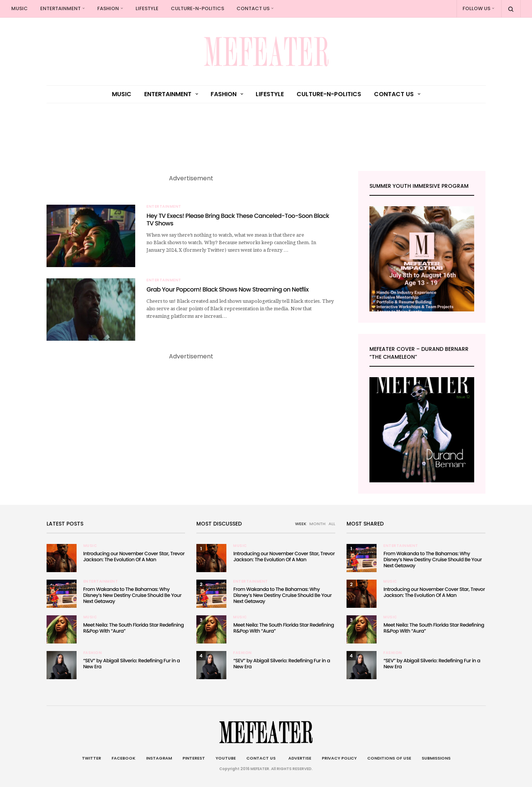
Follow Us (476, 8)
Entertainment (60, 8)
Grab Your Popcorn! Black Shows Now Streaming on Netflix (228, 289)
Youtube (226, 758)
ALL (332, 524)
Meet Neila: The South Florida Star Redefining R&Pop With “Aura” (134, 628)
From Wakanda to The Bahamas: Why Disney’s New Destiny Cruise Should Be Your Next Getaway (133, 595)
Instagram (159, 758)
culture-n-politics (197, 8)
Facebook (124, 758)
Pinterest (194, 758)
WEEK (301, 524)
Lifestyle (147, 8)
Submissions (436, 758)
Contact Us (253, 8)
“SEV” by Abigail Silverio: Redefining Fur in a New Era (132, 664)
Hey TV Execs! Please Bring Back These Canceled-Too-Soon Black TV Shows (238, 220)
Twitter (91, 758)
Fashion (108, 8)
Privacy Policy (339, 758)
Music (20, 8)
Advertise (299, 758)
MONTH (317, 524)
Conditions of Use (389, 758)
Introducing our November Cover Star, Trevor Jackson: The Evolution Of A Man (134, 557)
